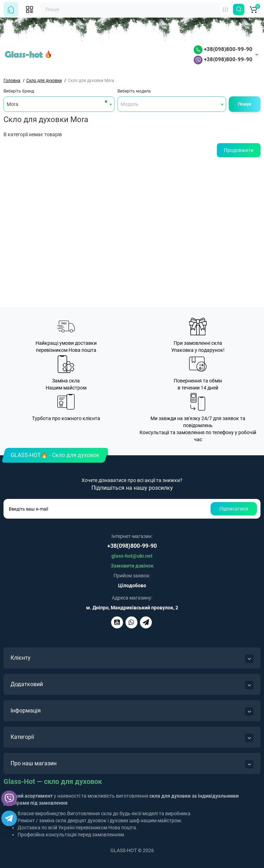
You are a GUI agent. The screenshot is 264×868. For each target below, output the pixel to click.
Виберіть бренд (19, 91)
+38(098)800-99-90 (223, 49)
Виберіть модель (134, 91)
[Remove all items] (105, 101)
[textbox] (172, 104)
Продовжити (239, 150)
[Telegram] (9, 819)
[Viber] (9, 798)
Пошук (245, 104)
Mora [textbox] (12, 104)
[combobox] (59, 104)
